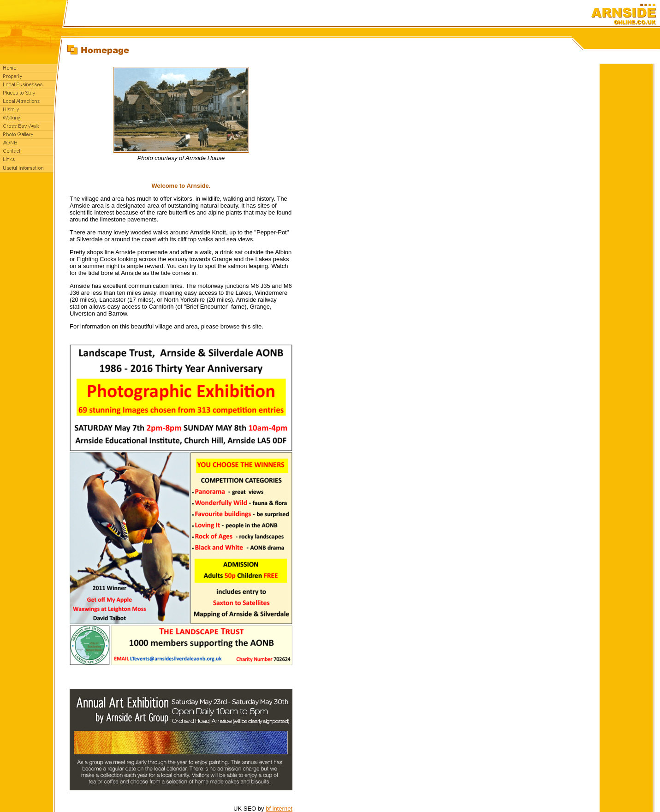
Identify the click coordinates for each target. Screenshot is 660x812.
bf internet (279, 809)
